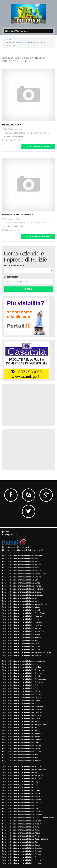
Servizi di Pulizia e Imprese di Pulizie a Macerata (23, 706)
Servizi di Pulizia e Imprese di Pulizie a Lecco (21, 598)
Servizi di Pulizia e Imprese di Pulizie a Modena (22, 712)
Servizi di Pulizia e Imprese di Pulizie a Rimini (21, 737)
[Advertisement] (27, 404)
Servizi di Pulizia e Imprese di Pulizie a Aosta (21, 559)
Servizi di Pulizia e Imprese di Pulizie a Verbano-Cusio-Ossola (28, 652)
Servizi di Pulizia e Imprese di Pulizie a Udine (21, 649)
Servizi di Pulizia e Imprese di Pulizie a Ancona (22, 766)
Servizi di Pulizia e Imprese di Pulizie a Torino (21, 749)
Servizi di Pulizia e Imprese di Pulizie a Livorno (22, 703)
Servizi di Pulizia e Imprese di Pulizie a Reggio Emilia (24, 631)
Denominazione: (12, 277)
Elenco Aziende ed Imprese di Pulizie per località (23, 550)
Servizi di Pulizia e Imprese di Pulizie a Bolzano (22, 778)
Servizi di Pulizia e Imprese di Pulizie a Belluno (22, 565)
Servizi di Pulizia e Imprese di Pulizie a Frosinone (23, 589)
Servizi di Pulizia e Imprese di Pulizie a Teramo (22, 851)
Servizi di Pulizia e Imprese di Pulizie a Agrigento (23, 556)
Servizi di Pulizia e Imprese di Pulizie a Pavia (21, 827)
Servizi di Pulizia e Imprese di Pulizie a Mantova (22, 812)
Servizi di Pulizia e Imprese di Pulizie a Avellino (22, 667)
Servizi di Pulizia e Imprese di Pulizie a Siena (21, 743)
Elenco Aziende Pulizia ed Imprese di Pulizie (28, 43)
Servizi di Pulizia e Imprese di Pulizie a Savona (22, 637)
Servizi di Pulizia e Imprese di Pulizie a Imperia (22, 697)
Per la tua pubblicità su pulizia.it (16, 547)
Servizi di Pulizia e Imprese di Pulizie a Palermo (22, 616)
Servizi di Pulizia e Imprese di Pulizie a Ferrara (22, 794)
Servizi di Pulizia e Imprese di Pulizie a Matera (22, 709)
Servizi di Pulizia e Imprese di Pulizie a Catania (22, 577)
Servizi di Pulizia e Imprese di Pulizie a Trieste (21, 857)
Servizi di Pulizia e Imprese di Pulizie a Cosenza (22, 685)
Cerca (28, 289)
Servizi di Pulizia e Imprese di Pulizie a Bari (20, 772)
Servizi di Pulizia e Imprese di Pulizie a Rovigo (21, 634)
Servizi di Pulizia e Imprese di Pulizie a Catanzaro (23, 682)
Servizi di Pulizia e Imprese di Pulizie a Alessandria (23, 661)
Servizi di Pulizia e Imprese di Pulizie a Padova (22, 824)
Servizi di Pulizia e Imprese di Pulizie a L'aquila (22, 803)
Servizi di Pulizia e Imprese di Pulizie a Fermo (21, 688)
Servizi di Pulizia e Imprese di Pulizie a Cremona (22, 791)
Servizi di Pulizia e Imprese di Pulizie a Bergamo (22, 775)
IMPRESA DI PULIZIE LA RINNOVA (18, 215)
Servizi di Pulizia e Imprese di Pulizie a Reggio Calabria (25, 839)
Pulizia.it (9, 40)
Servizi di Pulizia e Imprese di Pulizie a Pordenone (23, 625)
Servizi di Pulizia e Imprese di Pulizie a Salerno (22, 740)
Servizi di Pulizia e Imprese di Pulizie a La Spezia (22, 595)
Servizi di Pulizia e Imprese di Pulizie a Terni (21, 643)
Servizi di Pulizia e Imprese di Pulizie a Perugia (22, 619)
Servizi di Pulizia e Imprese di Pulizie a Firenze (22, 586)
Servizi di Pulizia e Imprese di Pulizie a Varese (21, 755)
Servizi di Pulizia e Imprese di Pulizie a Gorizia (22, 800)
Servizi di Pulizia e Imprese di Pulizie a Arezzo (21, 664)
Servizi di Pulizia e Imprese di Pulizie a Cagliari (22, 781)
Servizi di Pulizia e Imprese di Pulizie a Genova (22, 694)
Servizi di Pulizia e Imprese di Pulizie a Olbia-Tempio (24, 613)
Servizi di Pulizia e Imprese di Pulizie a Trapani (22, 854)
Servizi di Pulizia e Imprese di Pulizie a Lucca (21, 601)
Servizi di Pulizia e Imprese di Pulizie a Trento (21, 646)
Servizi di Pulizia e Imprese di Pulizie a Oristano (22, 718)
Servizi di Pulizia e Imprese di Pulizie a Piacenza (22, 622)
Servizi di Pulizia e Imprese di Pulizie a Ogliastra (22, 821)
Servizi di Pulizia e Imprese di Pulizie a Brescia (22, 571)
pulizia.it (6, 532)
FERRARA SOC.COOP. (12, 125)
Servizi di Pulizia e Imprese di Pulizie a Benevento (23, 670)
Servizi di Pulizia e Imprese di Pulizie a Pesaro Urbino (25, 724)
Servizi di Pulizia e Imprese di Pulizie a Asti (20, 562)
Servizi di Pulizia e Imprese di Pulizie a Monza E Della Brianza (28, 818)
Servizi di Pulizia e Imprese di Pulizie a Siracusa (22, 848)
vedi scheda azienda (38, 147)
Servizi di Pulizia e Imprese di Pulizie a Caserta (22, 784)
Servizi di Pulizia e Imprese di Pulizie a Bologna (22, 673)
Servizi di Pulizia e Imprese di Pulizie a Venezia (22, 860)
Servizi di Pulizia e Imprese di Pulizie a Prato (21, 836)
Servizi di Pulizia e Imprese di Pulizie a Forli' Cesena (24, 797)
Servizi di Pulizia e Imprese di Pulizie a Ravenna (22, 734)
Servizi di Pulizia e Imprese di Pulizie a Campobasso (24, 679)
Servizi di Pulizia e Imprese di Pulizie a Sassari (22, 845)
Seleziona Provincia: (14, 266)
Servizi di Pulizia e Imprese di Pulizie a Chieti (21, 788)
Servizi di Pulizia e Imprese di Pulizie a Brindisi (22, 676)
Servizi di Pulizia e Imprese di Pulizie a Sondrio (22, 640)
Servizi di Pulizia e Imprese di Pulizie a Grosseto (22, 592)
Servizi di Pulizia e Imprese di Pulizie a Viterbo (22, 761)
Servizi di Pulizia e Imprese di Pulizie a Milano (21, 607)
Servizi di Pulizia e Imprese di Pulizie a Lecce (21, 806)
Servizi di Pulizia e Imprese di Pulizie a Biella (21, 568)
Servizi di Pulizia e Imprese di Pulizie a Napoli (21, 610)
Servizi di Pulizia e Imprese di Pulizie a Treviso (22, 752)
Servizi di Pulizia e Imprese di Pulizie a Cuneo (21, 583)
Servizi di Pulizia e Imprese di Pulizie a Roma (21, 842)
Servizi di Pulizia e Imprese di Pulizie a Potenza (22, 731)
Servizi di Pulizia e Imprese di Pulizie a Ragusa (22, 628)
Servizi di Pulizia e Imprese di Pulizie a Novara (22, 715)
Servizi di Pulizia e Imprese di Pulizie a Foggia (21, 691)
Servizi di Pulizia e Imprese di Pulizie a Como (21, 580)
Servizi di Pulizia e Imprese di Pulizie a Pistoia (21, 833)
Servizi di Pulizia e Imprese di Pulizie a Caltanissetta (24, 574)
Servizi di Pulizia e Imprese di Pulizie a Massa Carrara (25, 604)
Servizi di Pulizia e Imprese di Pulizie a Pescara (22, 830)
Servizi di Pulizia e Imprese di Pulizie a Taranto (22, 746)
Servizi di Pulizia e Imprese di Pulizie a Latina (21, 700)
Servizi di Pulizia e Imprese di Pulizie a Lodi (20, 809)
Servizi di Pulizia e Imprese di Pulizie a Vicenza (22, 655)
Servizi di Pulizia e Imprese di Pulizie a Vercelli (22, 758)
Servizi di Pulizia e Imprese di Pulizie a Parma (21, 721)
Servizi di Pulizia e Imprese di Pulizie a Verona (22, 863)
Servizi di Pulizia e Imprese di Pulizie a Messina (22, 815)
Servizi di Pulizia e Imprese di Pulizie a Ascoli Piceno (24, 769)
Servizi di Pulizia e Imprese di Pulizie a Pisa (20, 727)
